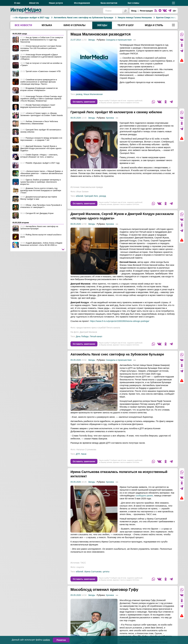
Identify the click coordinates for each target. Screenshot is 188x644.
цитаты (106, 580)
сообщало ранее (144, 504)
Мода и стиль (154, 25)
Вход (134, 11)
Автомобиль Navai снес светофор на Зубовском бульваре (47, 18)
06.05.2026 (76, 122)
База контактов (109, 3)
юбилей (79, 200)
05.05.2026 (76, 369)
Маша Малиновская (93, 94)
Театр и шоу (126, 25)
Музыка (47, 25)
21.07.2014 (76, 40)
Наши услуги (56, 3)
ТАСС (83, 572)
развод (79, 94)
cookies (46, 640)
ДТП (78, 463)
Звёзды (102, 25)
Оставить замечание (84, 102)
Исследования (82, 3)
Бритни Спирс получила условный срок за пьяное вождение (150, 18)
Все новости (23, 25)
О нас (17, 3)
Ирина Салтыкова (93, 580)
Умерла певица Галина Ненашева (98, 18)
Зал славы (133, 3)
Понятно (61, 640)
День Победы (82, 341)
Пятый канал (96, 341)
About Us (34, 3)
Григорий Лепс (91, 200)
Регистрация (146, 11)
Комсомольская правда (92, 192)
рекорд (103, 200)
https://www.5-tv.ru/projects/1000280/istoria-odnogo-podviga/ (120, 325)
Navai (84, 463)
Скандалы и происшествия (119, 40)
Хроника (110, 122)
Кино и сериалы (75, 25)
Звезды (92, 40)
